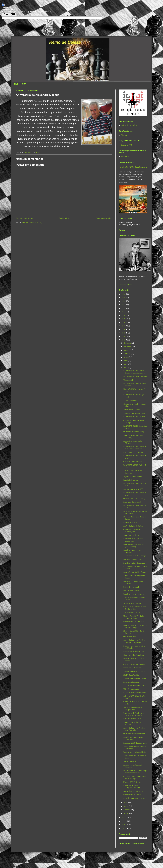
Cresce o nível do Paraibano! (134, 655)
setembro (127, 354)
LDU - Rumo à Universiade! (134, 452)
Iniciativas (125, 157)
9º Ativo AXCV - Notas (132, 782)
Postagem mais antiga (104, 218)
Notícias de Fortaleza (131, 591)
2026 (124, 294)
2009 (124, 828)
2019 (124, 319)
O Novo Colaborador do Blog (134, 498)
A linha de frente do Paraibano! (135, 685)
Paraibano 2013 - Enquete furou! (135, 743)
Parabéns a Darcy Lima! (132, 502)
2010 (124, 825)
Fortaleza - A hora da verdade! (134, 563)
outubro (127, 350)
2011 (124, 821)
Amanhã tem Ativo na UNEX (134, 671)
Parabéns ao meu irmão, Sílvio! (135, 752)
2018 (124, 322)
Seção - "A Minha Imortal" (133, 476)
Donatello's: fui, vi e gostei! (133, 791)
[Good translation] (6, 15)
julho (126, 361)
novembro (128, 347)
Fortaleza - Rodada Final (132, 559)
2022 (124, 308)
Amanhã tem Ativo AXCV (133, 489)
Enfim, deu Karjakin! (131, 587)
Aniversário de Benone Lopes (134, 413)
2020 (124, 315)
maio (126, 368)
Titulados (125, 135)
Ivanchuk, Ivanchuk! (131, 480)
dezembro (128, 343)
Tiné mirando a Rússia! (132, 410)
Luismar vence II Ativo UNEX (135, 652)
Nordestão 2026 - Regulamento (133, 167)
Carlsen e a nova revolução (133, 462)
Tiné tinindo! (128, 380)
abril (126, 803)
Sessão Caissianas (130, 761)
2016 (124, 329)
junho (126, 364)
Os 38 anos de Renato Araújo (134, 432)
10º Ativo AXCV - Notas (132, 603)
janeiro (127, 813)
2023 (124, 305)
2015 (124, 333)
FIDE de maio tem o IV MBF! (134, 798)
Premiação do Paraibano (132, 668)
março (126, 806)
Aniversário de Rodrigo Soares (135, 572)
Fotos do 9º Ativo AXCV (132, 719)
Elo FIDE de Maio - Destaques (135, 692)
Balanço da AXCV (130, 522)
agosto (126, 357)
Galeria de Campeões (129, 125)
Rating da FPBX (127, 145)
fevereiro (127, 810)
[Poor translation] (13, 15)
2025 (124, 298)
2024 (124, 301)
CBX (24, 84)
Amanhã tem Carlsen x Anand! (135, 678)
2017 (124, 326)
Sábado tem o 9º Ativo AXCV (134, 795)
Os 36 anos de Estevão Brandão (135, 734)
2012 (124, 818)
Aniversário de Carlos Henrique (135, 556)
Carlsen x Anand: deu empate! (134, 664)
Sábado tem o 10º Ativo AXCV (135, 622)
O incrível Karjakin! (131, 637)
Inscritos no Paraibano (131, 682)
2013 (124, 340)
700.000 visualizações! (132, 689)
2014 (124, 336)
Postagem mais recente (25, 218)
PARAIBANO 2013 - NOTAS (134, 417)
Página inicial (64, 218)
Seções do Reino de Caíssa (133, 526)
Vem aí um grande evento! (133, 535)
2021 (124, 312)
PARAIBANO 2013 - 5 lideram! (135, 376)
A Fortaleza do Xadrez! (132, 613)
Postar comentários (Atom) (32, 222)
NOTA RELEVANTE (131, 675)
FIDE (16, 84)
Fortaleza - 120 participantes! (134, 594)
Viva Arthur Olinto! (131, 401)
